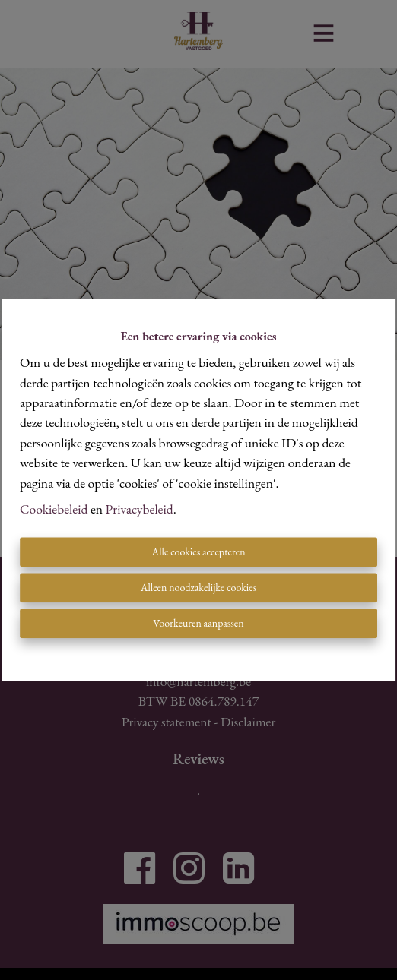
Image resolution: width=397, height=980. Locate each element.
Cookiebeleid (54, 509)
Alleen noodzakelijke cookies (198, 588)
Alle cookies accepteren (198, 552)
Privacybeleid (140, 509)
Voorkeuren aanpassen (198, 624)
